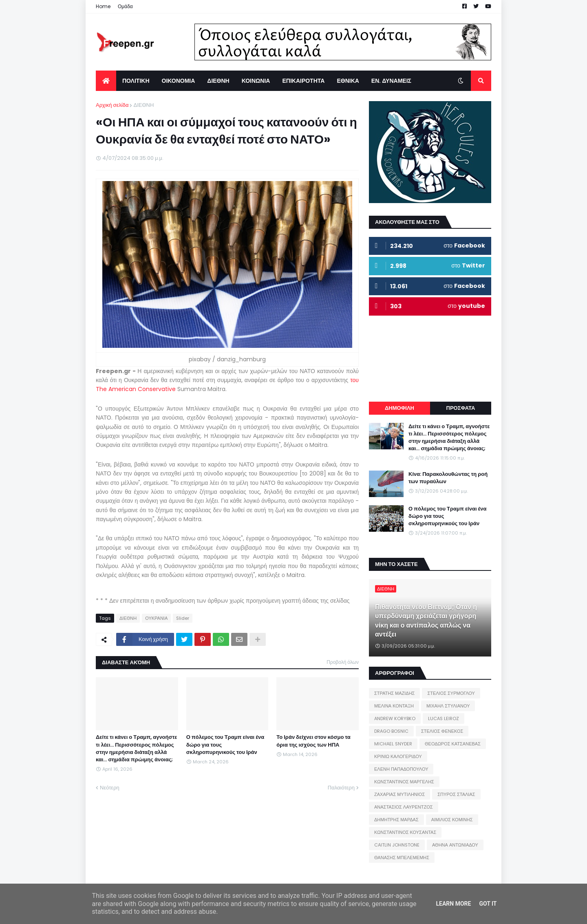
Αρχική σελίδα (112, 105)
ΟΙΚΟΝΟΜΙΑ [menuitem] (179, 81)
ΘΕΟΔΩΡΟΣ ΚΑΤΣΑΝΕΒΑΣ (453, 744)
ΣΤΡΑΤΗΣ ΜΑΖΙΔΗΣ (394, 693)
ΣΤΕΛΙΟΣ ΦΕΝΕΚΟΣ (442, 731)
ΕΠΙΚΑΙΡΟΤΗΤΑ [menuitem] (303, 81)
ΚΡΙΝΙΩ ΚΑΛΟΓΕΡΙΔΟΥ (398, 756)
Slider (183, 618)
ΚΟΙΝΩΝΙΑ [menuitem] (256, 81)
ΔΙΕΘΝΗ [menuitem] (218, 81)
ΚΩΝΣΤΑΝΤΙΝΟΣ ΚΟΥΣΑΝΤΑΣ (405, 832)
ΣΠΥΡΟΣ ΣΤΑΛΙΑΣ (456, 794)
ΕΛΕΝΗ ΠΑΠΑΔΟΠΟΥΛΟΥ (401, 769)
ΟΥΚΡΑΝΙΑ (156, 618)
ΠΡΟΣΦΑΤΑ (461, 408)
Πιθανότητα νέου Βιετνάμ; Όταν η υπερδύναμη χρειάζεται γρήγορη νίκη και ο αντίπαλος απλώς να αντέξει (426, 621)
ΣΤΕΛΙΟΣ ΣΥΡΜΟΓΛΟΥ (451, 693)
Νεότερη (110, 788)
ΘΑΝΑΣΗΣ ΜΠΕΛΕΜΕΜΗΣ (402, 858)
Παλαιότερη (341, 788)
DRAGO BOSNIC (391, 731)
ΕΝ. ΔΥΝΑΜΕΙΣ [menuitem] (391, 81)
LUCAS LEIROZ (444, 718)
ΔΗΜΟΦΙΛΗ (399, 408)
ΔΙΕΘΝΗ (143, 105)
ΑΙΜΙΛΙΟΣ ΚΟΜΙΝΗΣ (452, 820)
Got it (488, 904)
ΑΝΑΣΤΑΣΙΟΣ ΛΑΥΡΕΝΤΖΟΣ (404, 807)
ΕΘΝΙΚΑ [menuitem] (348, 81)
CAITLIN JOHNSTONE (397, 845)
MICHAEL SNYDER (393, 744)
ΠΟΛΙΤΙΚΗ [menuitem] (136, 81)
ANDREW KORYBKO (395, 718)
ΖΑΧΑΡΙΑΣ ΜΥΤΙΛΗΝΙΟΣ (399, 794)
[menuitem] (106, 81)
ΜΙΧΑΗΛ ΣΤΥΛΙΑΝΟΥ (448, 706)
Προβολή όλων (343, 662)
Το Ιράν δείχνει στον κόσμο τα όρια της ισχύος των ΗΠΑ (313, 741)
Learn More (453, 904)
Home (103, 6)
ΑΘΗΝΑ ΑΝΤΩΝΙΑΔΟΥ (455, 845)
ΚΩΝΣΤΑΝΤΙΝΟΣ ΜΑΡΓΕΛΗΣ (404, 782)
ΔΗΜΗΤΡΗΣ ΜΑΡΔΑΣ (396, 820)
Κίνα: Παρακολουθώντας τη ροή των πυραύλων (448, 478)
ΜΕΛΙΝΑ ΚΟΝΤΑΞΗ (394, 706)
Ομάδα (125, 6)
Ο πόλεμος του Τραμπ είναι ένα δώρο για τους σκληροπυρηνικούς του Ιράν (225, 745)
